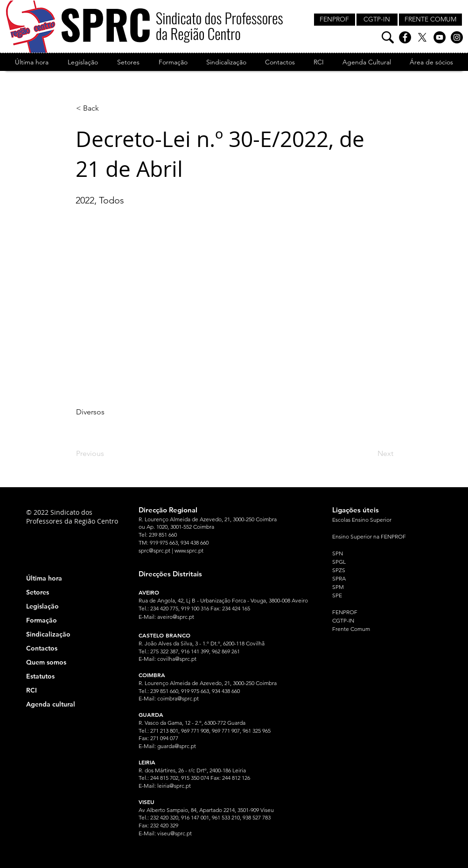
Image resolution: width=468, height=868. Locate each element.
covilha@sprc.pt (177, 659)
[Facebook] (405, 37)
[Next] (370, 454)
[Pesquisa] (388, 37)
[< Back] (107, 108)
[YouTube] (440, 37)
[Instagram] (457, 37)
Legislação (42, 606)
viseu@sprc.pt (175, 833)
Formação (42, 620)
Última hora (44, 578)
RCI (31, 690)
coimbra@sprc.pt (178, 698)
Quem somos (46, 662)
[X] (422, 37)
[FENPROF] (335, 20)
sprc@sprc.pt (154, 550)
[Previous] (107, 454)
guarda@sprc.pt (177, 746)
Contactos (42, 648)
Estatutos (40, 676)
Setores (38, 592)
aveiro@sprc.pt (176, 617)
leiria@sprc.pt (174, 786)
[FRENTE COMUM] (430, 20)
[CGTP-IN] (377, 20)
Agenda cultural (51, 704)
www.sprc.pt (189, 550)
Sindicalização (48, 634)
